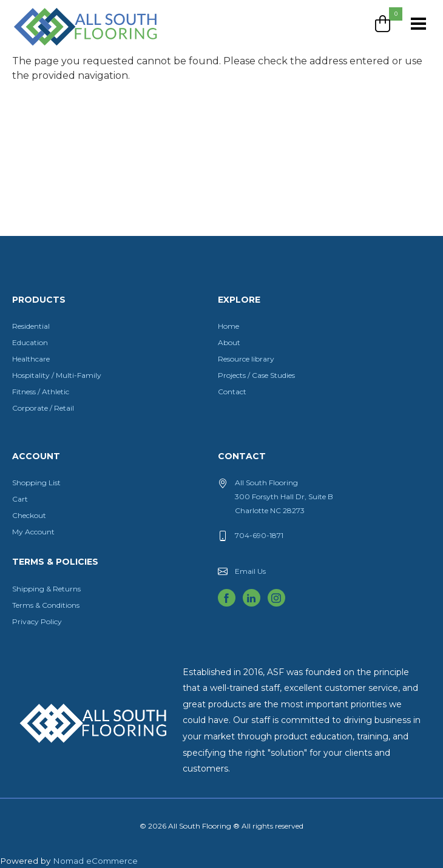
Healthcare (31, 359)
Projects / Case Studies (256, 375)
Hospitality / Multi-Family (57, 375)
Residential (31, 326)
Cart (20, 499)
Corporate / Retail (43, 408)
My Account (33, 532)
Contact (232, 392)
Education (30, 342)
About (229, 342)
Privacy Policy (37, 621)
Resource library (246, 359)
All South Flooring (56, 47)
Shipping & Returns (46, 589)
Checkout (29, 515)
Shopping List (36, 483)
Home (228, 326)
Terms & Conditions (46, 605)
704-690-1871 (259, 535)
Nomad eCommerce (95, 861)
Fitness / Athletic (41, 392)
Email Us (250, 571)
